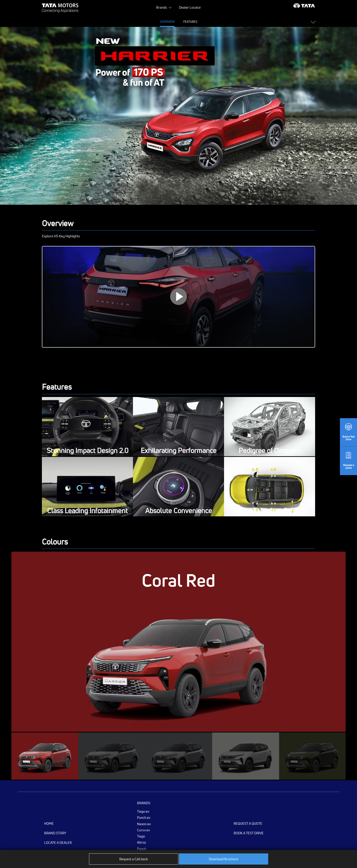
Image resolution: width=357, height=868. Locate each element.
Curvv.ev (144, 830)
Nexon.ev (144, 824)
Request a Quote (248, 823)
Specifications (169, 22)
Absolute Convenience (179, 511)
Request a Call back (134, 859)
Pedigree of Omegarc (270, 451)
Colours (217, 22)
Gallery (195, 22)
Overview (119, 22)
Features (142, 22)
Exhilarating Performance (179, 451)
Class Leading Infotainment (87, 511)
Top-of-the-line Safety (270, 511)
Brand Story (55, 833)
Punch (142, 849)
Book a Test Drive (249, 833)
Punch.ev (144, 817)
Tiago (141, 836)
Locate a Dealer (58, 843)
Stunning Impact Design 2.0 (88, 451)
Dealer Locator (190, 7)
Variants (239, 22)
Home (49, 823)
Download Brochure (223, 859)
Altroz (142, 842)
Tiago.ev (143, 811)
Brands (162, 7)
